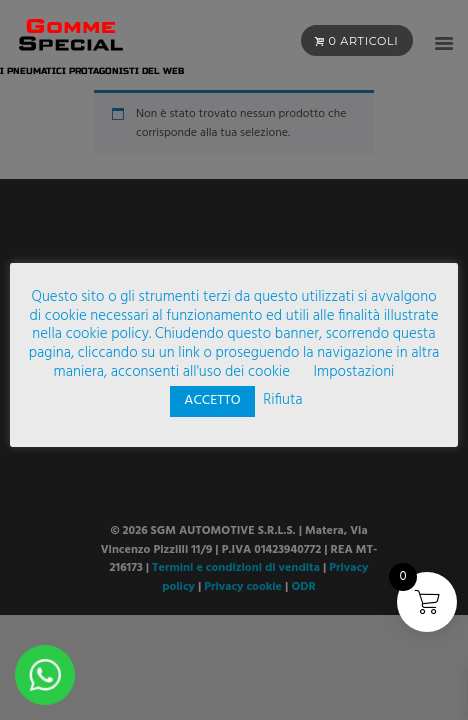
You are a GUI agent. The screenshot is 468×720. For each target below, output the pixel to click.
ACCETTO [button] (212, 400)
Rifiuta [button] (282, 400)
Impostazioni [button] (354, 372)
